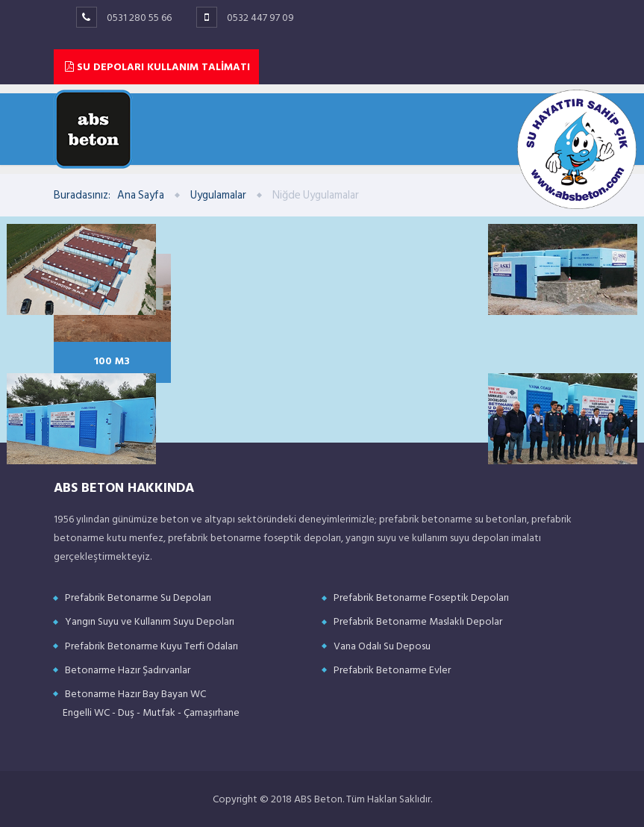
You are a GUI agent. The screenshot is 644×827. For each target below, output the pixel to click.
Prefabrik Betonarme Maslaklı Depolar (418, 621)
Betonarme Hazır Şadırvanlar (128, 670)
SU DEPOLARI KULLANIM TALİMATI (157, 67)
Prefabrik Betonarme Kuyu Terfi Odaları (151, 646)
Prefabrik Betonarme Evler (392, 670)
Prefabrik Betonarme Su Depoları (138, 597)
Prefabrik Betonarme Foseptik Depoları (421, 597)
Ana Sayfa (141, 195)
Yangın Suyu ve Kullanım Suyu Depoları (150, 621)
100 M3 (112, 360)
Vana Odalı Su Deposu (382, 646)
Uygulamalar (218, 195)
